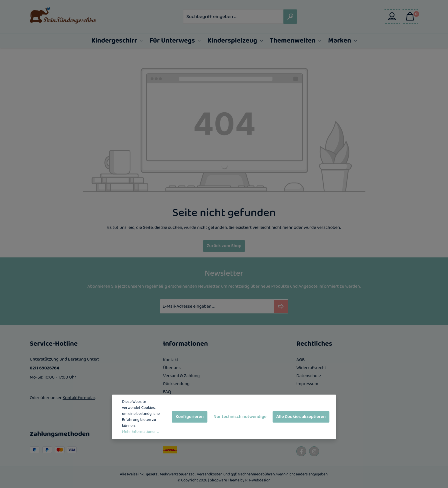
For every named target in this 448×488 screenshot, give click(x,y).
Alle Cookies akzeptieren (301, 417)
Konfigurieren (190, 417)
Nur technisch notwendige (240, 417)
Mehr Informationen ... (141, 432)
